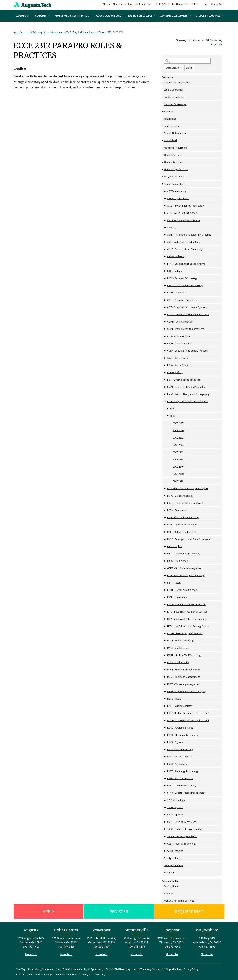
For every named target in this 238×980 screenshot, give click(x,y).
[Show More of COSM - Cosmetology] (165, 336)
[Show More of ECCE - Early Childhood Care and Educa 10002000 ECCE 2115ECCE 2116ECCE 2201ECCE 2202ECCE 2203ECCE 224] (165, 401)
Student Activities (173, 162)
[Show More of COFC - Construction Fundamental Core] (165, 314)
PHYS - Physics (175, 742)
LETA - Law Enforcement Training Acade (188, 626)
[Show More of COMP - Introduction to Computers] (165, 329)
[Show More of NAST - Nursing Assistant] (165, 706)
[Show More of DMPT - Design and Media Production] (165, 387)
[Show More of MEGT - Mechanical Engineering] (165, 670)
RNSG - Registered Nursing (181, 786)
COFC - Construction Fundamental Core (188, 314)
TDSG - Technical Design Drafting (184, 829)
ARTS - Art (172, 227)
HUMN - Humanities (177, 597)
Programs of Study (174, 177)
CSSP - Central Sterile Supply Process (187, 351)
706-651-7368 (102, 946)
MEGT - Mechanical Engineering (184, 670)
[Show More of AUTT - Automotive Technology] (165, 242)
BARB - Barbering (176, 256)
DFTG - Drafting (175, 372)
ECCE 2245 (178, 459)
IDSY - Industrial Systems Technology (187, 619)
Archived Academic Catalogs (179, 901)
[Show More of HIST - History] (165, 583)
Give (206, 4)
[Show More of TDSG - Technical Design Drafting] (165, 829)
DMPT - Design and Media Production (187, 387)
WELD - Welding (175, 851)
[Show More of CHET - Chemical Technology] (165, 300)
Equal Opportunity (173, 90)
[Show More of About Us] (163, 112)
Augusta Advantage (110, 16)
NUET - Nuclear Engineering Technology (188, 713)
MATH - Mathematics (178, 648)
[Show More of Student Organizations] (163, 169)
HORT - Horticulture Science (182, 590)
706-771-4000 (31, 946)
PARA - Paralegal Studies (180, 728)
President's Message (175, 104)
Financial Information (175, 133)
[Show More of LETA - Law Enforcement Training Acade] (165, 626)
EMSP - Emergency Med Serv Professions (189, 539)
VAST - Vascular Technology (182, 844)
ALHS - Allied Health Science (182, 213)
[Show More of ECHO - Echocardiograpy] (165, 496)
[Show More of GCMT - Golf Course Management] (165, 568)
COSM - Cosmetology (179, 336)
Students (117, 4)
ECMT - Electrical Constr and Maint (185, 503)
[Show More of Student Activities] (163, 162)
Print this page (216, 44)
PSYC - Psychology (177, 764)
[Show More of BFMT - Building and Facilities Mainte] (165, 264)
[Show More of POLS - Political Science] (165, 757)
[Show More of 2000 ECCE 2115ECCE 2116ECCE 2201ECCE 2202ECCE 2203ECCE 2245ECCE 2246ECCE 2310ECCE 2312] (168, 416)
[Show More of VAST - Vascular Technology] (165, 844)
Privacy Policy (191, 969)
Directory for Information (177, 82)
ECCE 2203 (178, 452)
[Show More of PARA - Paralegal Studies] (165, 728)
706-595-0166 (172, 946)
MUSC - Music (174, 699)
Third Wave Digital (81, 975)
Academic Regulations (176, 148)
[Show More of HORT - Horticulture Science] (165, 590)
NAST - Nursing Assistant (180, 706)
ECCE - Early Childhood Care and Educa (85, 32)
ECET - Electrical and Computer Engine (187, 488)
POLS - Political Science (180, 757)
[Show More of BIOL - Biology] (165, 271)
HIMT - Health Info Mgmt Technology (186, 575)
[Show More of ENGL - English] (165, 546)
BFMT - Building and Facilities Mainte (186, 264)
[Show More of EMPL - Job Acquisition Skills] (165, 532)
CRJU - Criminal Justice (179, 343)
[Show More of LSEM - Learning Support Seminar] (165, 633)
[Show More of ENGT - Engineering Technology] (165, 554)
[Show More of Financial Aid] (163, 140)
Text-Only (100, 975)
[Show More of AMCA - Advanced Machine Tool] (165, 220)
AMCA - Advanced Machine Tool (184, 220)
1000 (172, 409)
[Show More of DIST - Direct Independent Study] (165, 380)
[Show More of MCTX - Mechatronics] (165, 662)
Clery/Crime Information (69, 969)
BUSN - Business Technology (182, 278)
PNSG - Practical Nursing (180, 749)
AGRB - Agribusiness (178, 198)
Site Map (168, 893)
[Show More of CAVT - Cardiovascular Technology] (165, 285)
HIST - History (174, 583)
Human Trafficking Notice (146, 969)
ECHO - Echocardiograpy (180, 496)
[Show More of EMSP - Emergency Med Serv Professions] (165, 539)
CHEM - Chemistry (177, 293)
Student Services (173, 155)
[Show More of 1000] (168, 409)
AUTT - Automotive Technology (184, 242)
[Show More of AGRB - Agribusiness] (165, 199)
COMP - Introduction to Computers (186, 329)
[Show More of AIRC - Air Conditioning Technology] (165, 206)
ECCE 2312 (178, 481)
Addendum (169, 872)
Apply (49, 912)
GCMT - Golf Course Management (185, 568)
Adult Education (143, 4)
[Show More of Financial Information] (163, 133)
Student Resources (209, 16)
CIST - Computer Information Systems (187, 307)
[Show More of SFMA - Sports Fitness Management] (165, 793)
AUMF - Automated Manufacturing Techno (189, 235)
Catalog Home (171, 886)
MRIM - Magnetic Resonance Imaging (187, 691)
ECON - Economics (177, 510)
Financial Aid (170, 140)
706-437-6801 (207, 946)
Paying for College (141, 16)
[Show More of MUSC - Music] (165, 699)
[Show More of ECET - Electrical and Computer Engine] (165, 488)
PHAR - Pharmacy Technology (183, 735)
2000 (109, 32)
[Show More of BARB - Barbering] (165, 256)
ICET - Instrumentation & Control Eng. (187, 604)
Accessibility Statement (41, 969)
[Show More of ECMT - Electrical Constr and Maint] (165, 503)
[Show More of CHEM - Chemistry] (165, 293)
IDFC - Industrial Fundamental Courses (187, 612)
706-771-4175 (137, 946)
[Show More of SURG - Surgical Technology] (165, 822)
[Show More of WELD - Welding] (165, 851)
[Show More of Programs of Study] (163, 177)
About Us (23, 16)
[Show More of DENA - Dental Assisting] (165, 365)
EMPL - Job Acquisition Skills (182, 532)
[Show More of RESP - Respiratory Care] (165, 778)
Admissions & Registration (73, 16)
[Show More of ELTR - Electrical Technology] (165, 525)
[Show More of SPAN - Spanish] (165, 807)
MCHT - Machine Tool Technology (184, 655)
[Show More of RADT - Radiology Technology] (165, 771)
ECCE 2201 (178, 438)
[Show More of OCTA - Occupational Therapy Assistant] (165, 720)
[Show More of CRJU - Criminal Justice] (165, 344)
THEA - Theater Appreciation (182, 836)
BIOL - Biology (175, 271)
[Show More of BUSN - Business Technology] (165, 278)
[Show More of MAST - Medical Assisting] (165, 641)
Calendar (196, 4)
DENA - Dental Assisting (179, 365)
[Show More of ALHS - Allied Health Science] (165, 213)
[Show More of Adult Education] (163, 126)
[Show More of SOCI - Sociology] (165, 800)
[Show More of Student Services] (163, 155)
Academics (42, 16)
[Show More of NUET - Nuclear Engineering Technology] (165, 713)
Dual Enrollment (180, 4)
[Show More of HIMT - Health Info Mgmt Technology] (165, 575)
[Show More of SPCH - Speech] (165, 815)
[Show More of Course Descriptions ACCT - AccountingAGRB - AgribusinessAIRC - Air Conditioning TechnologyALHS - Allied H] (163, 184)
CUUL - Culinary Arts (178, 358)
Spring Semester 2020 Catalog (28, 32)
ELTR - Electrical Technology (182, 525)
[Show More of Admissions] (163, 119)
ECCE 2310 (178, 474)
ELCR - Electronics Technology (183, 517)
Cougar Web (217, 4)
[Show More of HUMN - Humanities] (165, 597)
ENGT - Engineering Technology (184, 554)
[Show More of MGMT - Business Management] (165, 677)
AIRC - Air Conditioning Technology (185, 206)
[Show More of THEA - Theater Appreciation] (165, 836)
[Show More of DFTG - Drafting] (165, 372)
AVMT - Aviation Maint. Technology (185, 249)
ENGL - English (175, 546)
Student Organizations (176, 169)
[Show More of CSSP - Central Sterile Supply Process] (165, 351)
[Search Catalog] (187, 61)
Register (119, 912)
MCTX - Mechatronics (178, 662)
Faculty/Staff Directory (118, 969)
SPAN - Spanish (175, 807)
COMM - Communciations (180, 322)
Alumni (106, 4)
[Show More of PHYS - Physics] (165, 742)
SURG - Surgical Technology (182, 822)
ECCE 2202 (178, 445)
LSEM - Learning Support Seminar (185, 633)
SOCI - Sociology (176, 800)
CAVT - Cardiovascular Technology (185, 285)
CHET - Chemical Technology (182, 300)
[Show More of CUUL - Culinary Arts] (165, 358)
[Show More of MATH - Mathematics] (165, 648)
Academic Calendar (174, 97)
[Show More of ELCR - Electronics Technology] (165, 517)
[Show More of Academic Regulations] (163, 148)
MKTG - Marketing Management (184, 684)
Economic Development (175, 16)
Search (189, 68)
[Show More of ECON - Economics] (165, 510)
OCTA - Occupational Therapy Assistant (188, 720)
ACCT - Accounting (177, 191)
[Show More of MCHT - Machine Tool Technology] (165, 655)
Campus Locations (173, 865)
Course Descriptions (54, 32)
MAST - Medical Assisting (180, 641)
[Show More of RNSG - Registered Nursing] (165, 786)
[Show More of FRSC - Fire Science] (165, 561)
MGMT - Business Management (183, 677)
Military (128, 4)
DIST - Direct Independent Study (184, 380)
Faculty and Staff (172, 858)
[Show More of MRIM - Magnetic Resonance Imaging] (165, 691)
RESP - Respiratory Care (180, 778)
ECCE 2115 (178, 423)
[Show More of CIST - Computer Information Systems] (165, 307)
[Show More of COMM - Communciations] (165, 322)
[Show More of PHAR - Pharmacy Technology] (165, 735)
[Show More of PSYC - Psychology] (165, 764)
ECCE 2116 (178, 430)
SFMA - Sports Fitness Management (186, 793)
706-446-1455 (66, 946)
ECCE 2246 (178, 467)
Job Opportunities (171, 969)
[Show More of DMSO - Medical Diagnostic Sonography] (165, 394)
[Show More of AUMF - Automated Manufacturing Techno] (165, 235)
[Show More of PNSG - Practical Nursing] (165, 749)
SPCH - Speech (175, 815)
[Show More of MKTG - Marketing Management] (165, 684)
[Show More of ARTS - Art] (165, 228)
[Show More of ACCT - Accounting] (165, 191)
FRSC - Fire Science (178, 561)
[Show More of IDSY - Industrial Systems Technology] (165, 619)
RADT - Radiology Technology (183, 771)
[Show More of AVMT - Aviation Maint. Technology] (165, 249)
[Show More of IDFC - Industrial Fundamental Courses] (165, 612)
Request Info (189, 912)
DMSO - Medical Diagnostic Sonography (188, 394)
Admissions (170, 119)
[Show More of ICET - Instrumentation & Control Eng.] (165, 604)
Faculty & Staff (162, 4)
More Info (31, 954)
